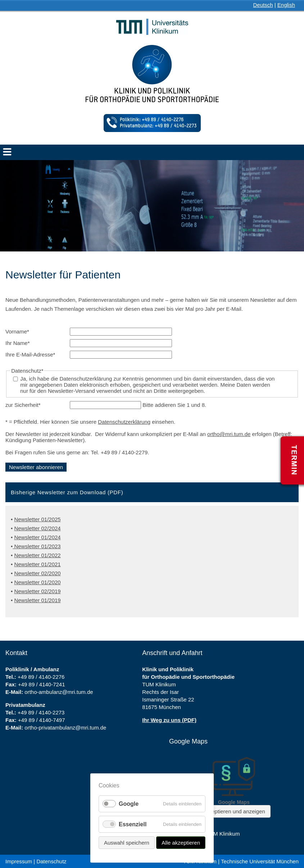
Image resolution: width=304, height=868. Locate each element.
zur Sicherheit (23, 405)
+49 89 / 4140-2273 (41, 712)
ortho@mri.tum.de (229, 434)
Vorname (17, 331)
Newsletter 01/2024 (37, 537)
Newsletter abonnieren (36, 467)
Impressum (19, 861)
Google (129, 804)
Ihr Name (18, 343)
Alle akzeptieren (181, 843)
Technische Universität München (260, 861)
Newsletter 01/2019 (37, 600)
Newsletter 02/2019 (37, 591)
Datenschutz (51, 861)
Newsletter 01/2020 (37, 582)
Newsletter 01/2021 (37, 564)
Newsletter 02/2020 (37, 573)
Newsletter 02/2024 (37, 528)
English (286, 5)
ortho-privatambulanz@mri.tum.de (65, 728)
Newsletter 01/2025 (37, 519)
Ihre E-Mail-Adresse (30, 355)
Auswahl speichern (127, 843)
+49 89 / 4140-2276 (41, 677)
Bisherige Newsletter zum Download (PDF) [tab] (67, 492)
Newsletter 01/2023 (37, 546)
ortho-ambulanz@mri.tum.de (59, 692)
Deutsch (263, 5)
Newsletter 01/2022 (37, 555)
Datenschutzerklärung (124, 422)
